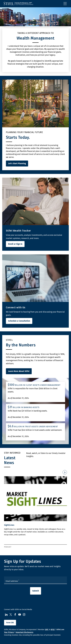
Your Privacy (9, 632)
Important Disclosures (24, 632)
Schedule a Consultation (19, 321)
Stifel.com (60, 630)
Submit (36, 591)
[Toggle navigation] (65, 4)
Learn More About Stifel (19, 371)
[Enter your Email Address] (35, 580)
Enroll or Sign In (15, 244)
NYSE (53, 630)
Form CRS (10, 623)
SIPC (47, 630)
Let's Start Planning (17, 163)
